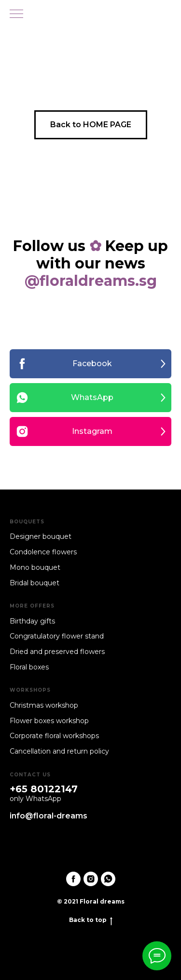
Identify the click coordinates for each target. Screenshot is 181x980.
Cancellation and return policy (59, 751)
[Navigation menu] (16, 15)
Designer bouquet (41, 536)
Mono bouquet (35, 567)
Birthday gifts (32, 621)
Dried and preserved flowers (57, 652)
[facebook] (73, 879)
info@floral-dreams (49, 816)
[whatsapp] (108, 879)
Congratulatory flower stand (57, 636)
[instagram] (91, 879)
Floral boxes (29, 667)
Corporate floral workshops (54, 736)
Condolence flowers (43, 552)
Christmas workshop (44, 705)
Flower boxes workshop (49, 721)
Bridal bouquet (35, 583)
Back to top (91, 920)
